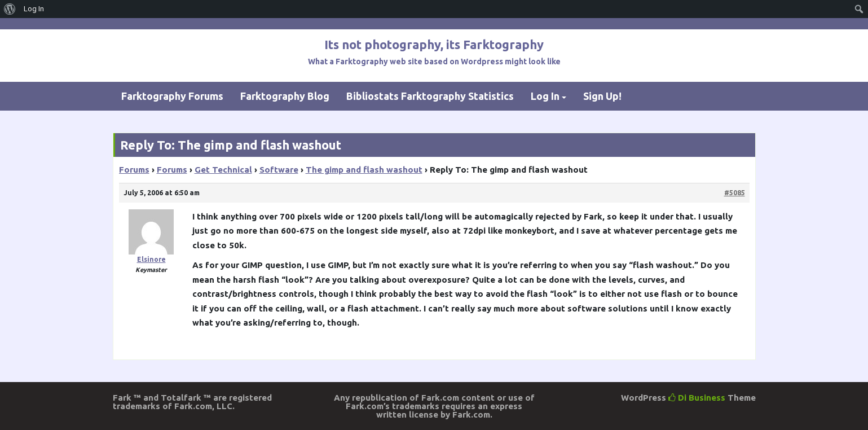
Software (279, 170)
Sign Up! (602, 96)
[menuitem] (10, 9)
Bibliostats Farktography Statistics (430, 96)
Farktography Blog (285, 96)
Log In (545, 96)
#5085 (735, 193)
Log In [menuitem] (34, 9)
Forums (134, 170)
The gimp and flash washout (364, 170)
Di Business (697, 398)
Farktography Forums (172, 96)
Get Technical (223, 170)
